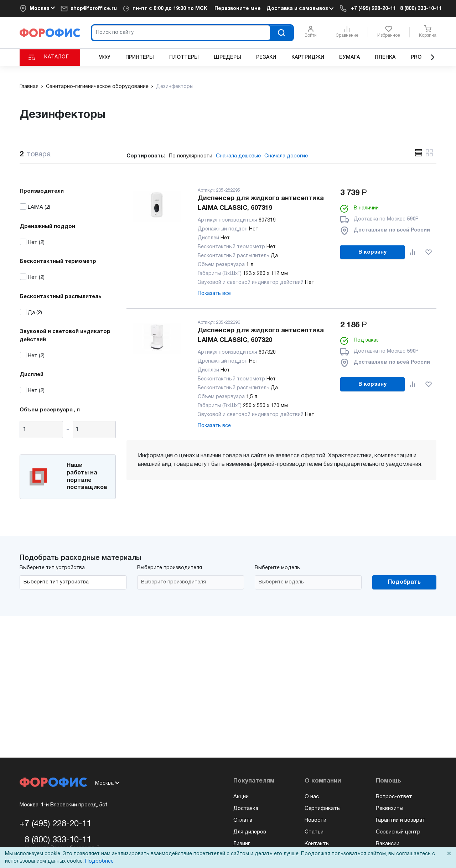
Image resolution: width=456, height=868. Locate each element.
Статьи (314, 832)
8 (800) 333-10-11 (421, 9)
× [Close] (449, 854)
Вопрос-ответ (394, 797)
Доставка (246, 809)
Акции (241, 797)
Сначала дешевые (238, 156)
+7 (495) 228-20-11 (373, 9)
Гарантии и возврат (401, 820)
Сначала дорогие (286, 156)
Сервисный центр (398, 832)
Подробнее (99, 861)
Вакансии (388, 844)
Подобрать (404, 582)
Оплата (243, 820)
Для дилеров (250, 832)
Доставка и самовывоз (300, 9)
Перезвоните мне (238, 9)
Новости (315, 820)
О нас (312, 797)
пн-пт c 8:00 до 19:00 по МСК (170, 9)
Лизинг (242, 844)
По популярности (191, 156)
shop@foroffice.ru (94, 9)
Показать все (214, 294)
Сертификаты (323, 809)
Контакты (317, 844)
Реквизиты (390, 809)
